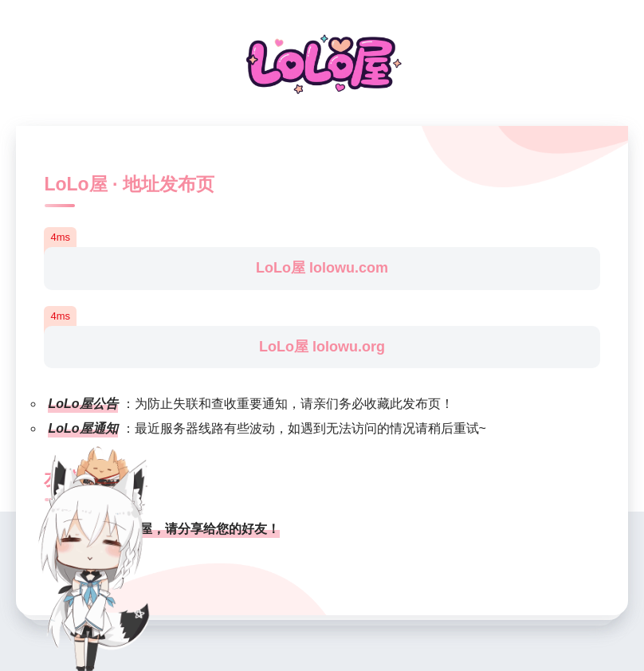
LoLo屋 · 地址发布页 (129, 184)
